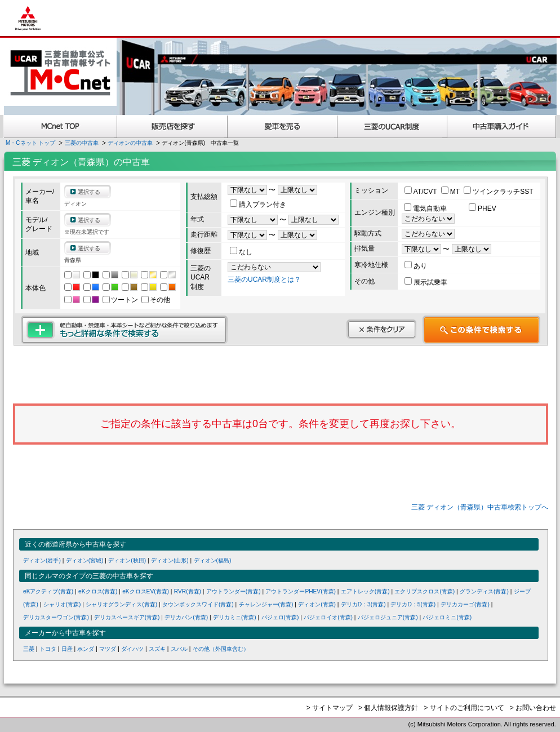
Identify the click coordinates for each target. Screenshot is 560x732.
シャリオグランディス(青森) (121, 604)
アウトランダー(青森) (234, 591)
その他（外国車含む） (221, 649)
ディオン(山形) (170, 560)
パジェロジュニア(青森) (388, 617)
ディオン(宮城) (85, 560)
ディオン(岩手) (42, 560)
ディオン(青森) (317, 604)
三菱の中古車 (82, 143)
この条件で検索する (481, 330)
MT (451, 192)
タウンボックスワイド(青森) (198, 604)
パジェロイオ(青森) (328, 617)
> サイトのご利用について (464, 708)
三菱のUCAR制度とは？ (264, 280)
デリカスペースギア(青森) (127, 617)
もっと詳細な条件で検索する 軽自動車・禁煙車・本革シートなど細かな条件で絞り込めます (124, 330)
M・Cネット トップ (30, 143)
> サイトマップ (330, 708)
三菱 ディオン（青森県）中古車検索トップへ (480, 507)
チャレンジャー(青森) (266, 604)
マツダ (108, 649)
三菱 (29, 649)
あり (416, 266)
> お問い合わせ (533, 708)
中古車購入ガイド (502, 127)
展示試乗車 (426, 282)
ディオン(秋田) (127, 560)
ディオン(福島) (213, 560)
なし (241, 252)
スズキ (157, 649)
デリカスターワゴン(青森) (56, 617)
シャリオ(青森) (62, 604)
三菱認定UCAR (392, 127)
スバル (179, 649)
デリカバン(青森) (186, 617)
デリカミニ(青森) (235, 617)
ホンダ (86, 649)
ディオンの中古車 (130, 143)
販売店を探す (172, 127)
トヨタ (48, 649)
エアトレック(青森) (365, 591)
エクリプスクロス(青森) (425, 591)
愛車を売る (283, 127)
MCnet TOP (60, 127)
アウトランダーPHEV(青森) (301, 591)
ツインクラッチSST (498, 192)
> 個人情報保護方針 (388, 708)
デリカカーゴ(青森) (465, 604)
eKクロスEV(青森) (146, 591)
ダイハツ (132, 649)
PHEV (483, 208)
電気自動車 (426, 208)
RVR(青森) (188, 591)
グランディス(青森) (484, 591)
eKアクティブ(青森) (48, 591)
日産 (67, 649)
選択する (89, 192)
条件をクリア (381, 329)
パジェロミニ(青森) (447, 617)
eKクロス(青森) (98, 591)
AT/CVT (422, 192)
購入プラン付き (258, 205)
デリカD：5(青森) (413, 604)
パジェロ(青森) (280, 617)
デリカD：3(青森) (363, 604)
